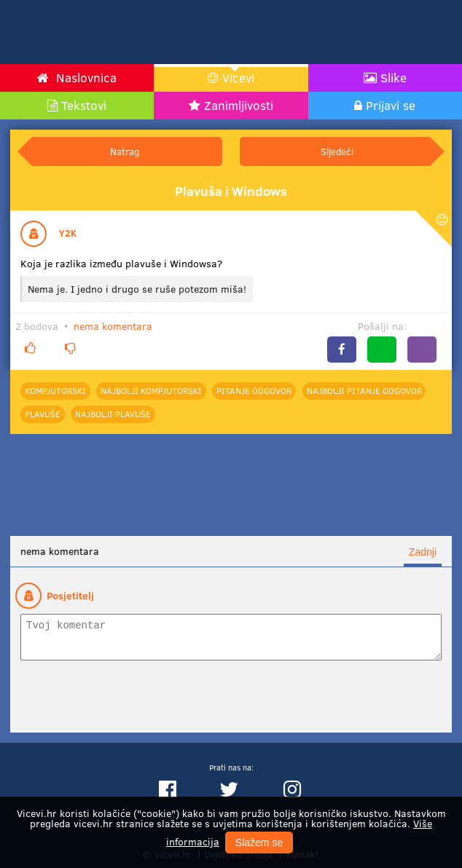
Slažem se (259, 843)
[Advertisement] (291, 32)
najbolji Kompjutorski (151, 390)
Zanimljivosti (239, 105)
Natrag (125, 151)
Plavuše (43, 414)
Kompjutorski (55, 390)
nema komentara (113, 326)
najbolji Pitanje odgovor (364, 390)
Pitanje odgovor (254, 390)
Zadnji (423, 552)
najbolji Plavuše (113, 414)
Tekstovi (84, 105)
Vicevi (238, 78)
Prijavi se (391, 105)
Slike (394, 78)
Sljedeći (337, 151)
